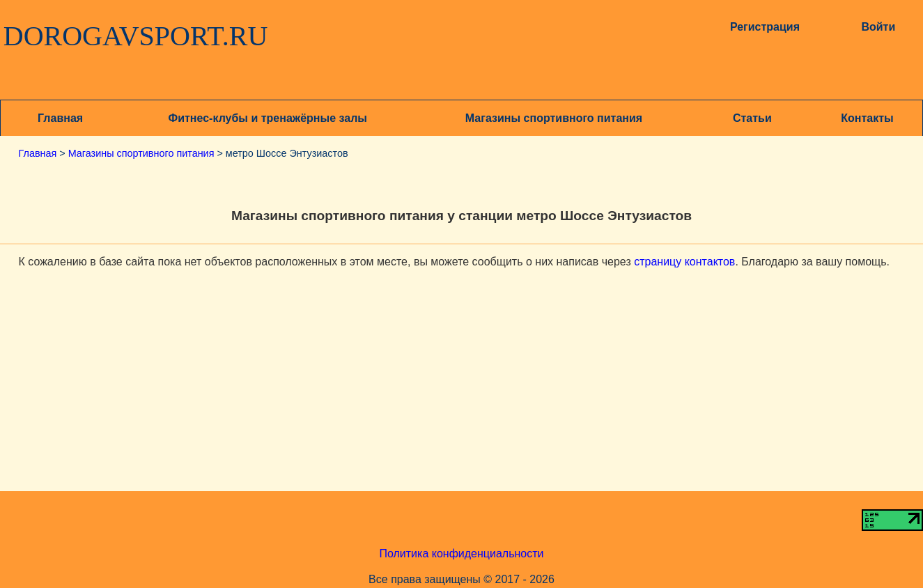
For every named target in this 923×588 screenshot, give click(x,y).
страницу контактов (684, 262)
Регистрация (765, 27)
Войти (878, 27)
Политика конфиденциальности (461, 554)
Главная (60, 118)
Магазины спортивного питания (554, 118)
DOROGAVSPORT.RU (136, 36)
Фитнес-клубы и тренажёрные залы (268, 118)
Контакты (867, 118)
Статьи (752, 118)
